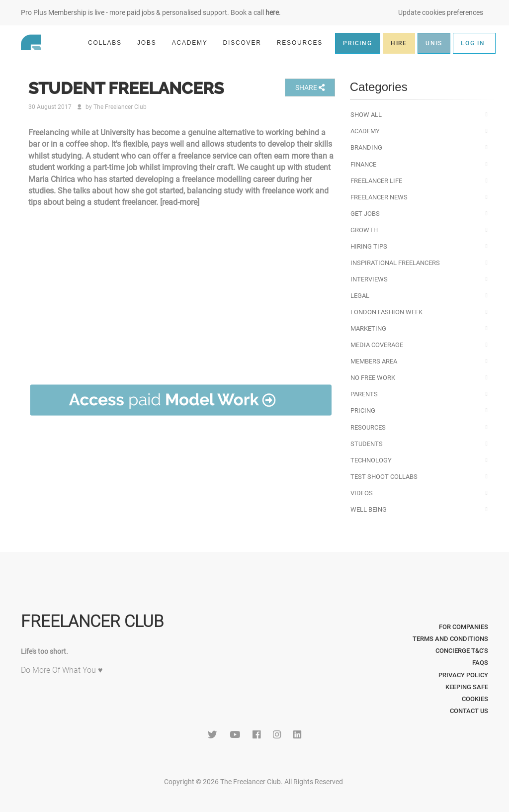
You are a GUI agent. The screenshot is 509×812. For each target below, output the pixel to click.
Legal (360, 296)
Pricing (363, 410)
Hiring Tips (369, 246)
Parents (364, 394)
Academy (365, 131)
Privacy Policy (463, 675)
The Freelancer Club (120, 107)
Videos (362, 493)
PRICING (358, 43)
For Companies (464, 627)
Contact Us (469, 711)
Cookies (475, 699)
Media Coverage (377, 345)
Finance (363, 164)
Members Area (374, 361)
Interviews (369, 279)
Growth (364, 230)
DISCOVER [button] (247, 43)
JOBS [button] (151, 43)
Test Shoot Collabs (384, 477)
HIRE (399, 43)
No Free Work (373, 378)
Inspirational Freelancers (395, 263)
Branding (366, 147)
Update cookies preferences (441, 12)
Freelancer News (379, 197)
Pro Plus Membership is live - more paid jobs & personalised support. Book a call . (151, 12)
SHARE (310, 88)
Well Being (369, 509)
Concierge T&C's (462, 651)
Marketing (368, 328)
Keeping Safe (467, 687)
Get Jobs (365, 214)
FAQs (480, 663)
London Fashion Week (386, 312)
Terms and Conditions (450, 639)
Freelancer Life (376, 181)
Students (367, 444)
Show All (366, 115)
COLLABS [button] (109, 43)
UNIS (434, 43)
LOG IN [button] (473, 43)
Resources (368, 427)
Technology (371, 460)
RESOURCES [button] (304, 43)
